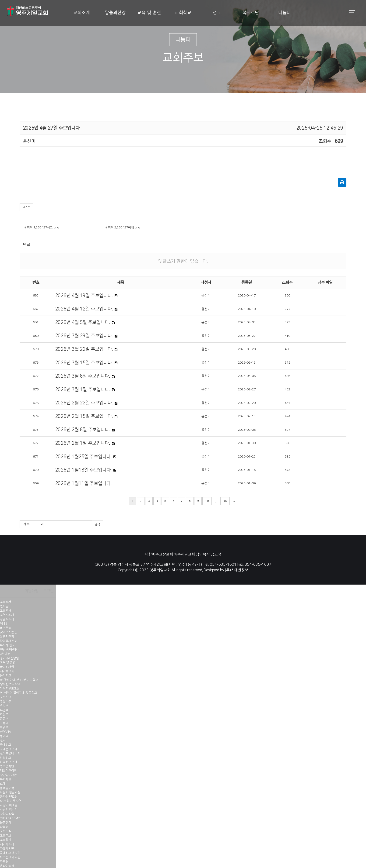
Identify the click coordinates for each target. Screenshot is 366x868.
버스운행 (6, 628)
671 (36, 457)
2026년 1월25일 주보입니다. (83, 457)
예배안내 (6, 623)
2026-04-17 (247, 296)
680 (36, 336)
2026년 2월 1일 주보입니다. (83, 443)
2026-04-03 (247, 322)
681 (36, 322)
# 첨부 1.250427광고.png (42, 227)
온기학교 (6, 675)
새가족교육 (7, 671)
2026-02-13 (247, 416)
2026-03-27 (247, 336)
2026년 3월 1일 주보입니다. (83, 389)
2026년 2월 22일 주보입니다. (84, 403)
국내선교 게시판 (10, 853)
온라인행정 (7, 866)
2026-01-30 (247, 443)
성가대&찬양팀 (9, 658)
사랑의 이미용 (9, 805)
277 (287, 309)
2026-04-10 (247, 309)
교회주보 (6, 836)
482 (287, 389)
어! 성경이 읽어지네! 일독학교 (19, 693)
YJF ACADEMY (10, 818)
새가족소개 (7, 844)
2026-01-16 (247, 470)
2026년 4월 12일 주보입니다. (84, 309)
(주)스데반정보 (237, 570)
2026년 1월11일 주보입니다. (83, 483)
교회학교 (183, 13)
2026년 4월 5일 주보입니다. (83, 322)
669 (36, 483)
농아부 (4, 736)
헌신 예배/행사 (9, 650)
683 (36, 296)
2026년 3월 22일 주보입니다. (84, 349)
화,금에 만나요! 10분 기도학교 (19, 680)
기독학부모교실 (10, 689)
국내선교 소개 (9, 749)
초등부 (4, 714)
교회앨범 (6, 840)
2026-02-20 (247, 403)
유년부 (4, 710)
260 (287, 296)
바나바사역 (7, 667)
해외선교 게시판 (10, 857)
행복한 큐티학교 (10, 684)
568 (287, 483)
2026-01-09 (247, 483)
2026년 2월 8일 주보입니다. (83, 430)
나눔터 (285, 13)
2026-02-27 (247, 389)
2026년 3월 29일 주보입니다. (84, 336)
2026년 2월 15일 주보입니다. (84, 416)
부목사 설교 (7, 645)
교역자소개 (7, 615)
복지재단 (251, 13)
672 (36, 443)
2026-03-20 (247, 349)
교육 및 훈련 (149, 13)
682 (36, 309)
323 (287, 322)
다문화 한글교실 (10, 792)
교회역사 (6, 611)
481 (287, 403)
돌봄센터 (6, 823)
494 (287, 416)
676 (36, 389)
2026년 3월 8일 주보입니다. (83, 376)
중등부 (4, 719)
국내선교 (6, 745)
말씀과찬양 (115, 13)
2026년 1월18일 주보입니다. (83, 470)
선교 (217, 13)
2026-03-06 (247, 376)
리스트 (26, 207)
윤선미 (206, 296)
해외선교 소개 (9, 762)
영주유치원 (7, 766)
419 (287, 336)
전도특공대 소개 (10, 753)
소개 (3, 784)
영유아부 (6, 701)
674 (36, 416)
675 (36, 403)
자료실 (4, 861)
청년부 (4, 727)
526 (287, 443)
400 (287, 349)
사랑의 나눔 (7, 814)
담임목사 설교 (9, 641)
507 (287, 430)
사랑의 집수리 (9, 809)
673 (36, 430)
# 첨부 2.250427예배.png (123, 227)
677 (36, 376)
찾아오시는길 (8, 632)
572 (287, 470)
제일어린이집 (8, 771)
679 (36, 349)
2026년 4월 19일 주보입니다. (84, 296)
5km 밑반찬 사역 (11, 801)
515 (287, 457)
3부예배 (5, 654)
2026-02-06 (247, 430)
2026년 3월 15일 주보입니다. (84, 363)
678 (36, 363)
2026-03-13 (247, 363)
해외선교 (6, 758)
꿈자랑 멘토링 (9, 797)
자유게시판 (7, 849)
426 (287, 376)
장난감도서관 (8, 775)
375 (287, 363)
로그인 (48, 591)
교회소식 (6, 831)
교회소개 (81, 13)
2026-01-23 (247, 457)
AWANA (5, 732)
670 (36, 470)
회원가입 (32, 591)
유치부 (4, 706)
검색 (97, 524)
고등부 (4, 723)
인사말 (4, 606)
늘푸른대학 (7, 788)
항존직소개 (7, 619)
